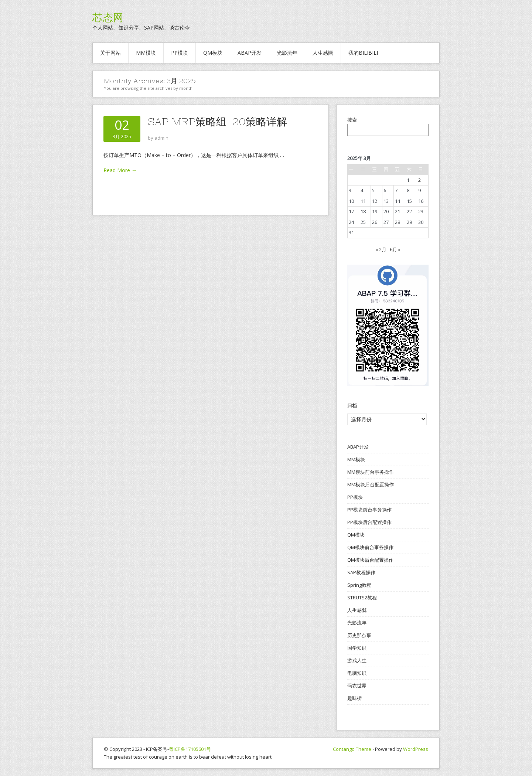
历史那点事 (359, 635)
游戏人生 (357, 660)
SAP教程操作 (361, 572)
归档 (352, 405)
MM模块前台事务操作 (371, 472)
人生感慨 (323, 53)
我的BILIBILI (363, 53)
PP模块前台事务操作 (369, 510)
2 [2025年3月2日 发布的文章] (420, 180)
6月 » (395, 249)
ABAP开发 (250, 53)
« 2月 (381, 249)
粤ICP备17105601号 (190, 749)
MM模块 (146, 53)
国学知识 (357, 648)
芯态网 (108, 17)
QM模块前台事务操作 (370, 547)
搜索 (352, 120)
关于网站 (110, 53)
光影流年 (287, 53)
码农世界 (357, 685)
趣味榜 (354, 698)
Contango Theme (352, 749)
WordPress (416, 749)
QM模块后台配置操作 (370, 560)
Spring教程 (359, 585)
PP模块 (180, 53)
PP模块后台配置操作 (369, 522)
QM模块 (213, 53)
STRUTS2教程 (362, 598)
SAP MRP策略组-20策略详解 (217, 122)
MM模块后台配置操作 (371, 484)
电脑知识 (357, 673)
